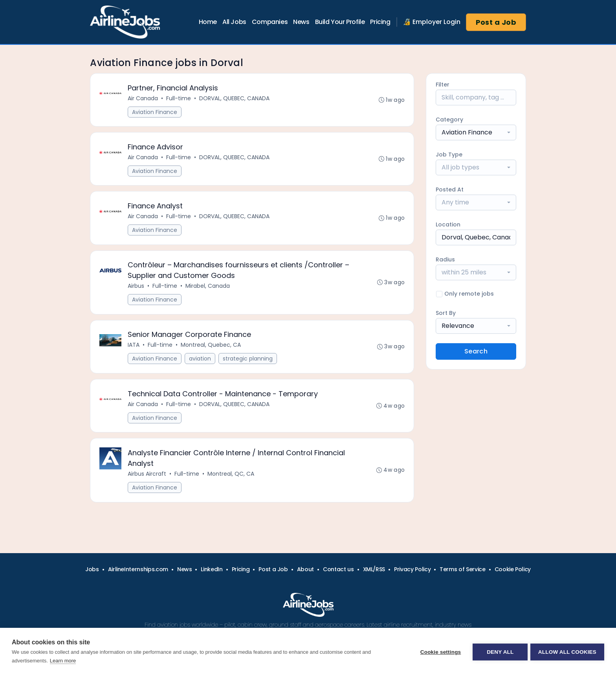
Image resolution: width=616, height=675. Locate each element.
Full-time (179, 99)
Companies (270, 22)
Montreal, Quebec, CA (211, 350)
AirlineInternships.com (138, 569)
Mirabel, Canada (208, 290)
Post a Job (496, 22)
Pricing (380, 22)
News (301, 22)
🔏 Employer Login (432, 22)
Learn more (63, 661)
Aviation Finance (155, 112)
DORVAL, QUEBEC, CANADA (235, 99)
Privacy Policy (412, 569)
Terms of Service (462, 569)
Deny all (499, 652)
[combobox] (476, 132)
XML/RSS (374, 569)
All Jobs (234, 22)
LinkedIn (212, 569)
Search (476, 351)
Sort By (446, 313)
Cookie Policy (513, 569)
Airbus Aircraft (147, 481)
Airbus (136, 290)
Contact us (338, 569)
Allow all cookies (567, 652)
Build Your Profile (340, 22)
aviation (200, 364)
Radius (445, 259)
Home (208, 22)
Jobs (92, 569)
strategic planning (248, 364)
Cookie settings (439, 652)
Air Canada (143, 99)
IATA (134, 350)
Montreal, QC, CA (231, 481)
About (305, 569)
